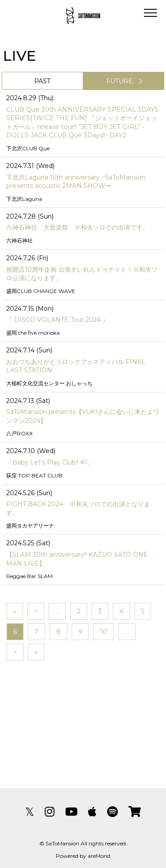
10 (104, 632)
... (57, 611)
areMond (99, 856)
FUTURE (120, 81)
